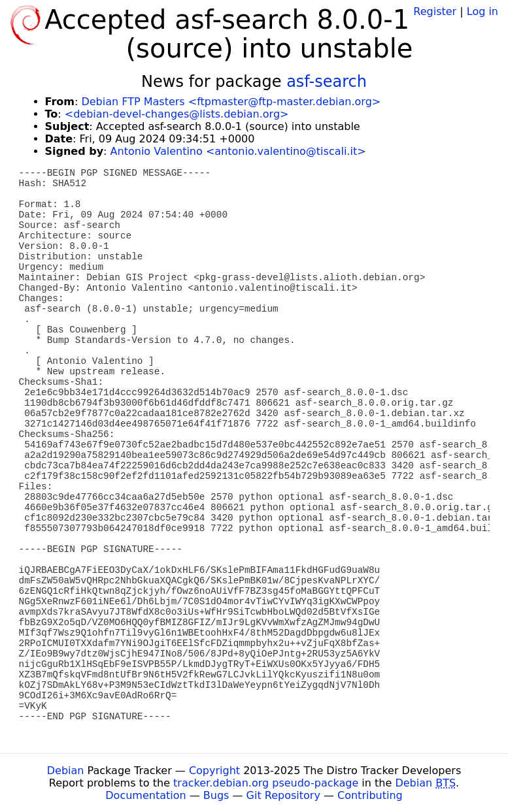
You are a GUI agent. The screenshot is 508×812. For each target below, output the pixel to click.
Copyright (214, 771)
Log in (483, 11)
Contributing (370, 795)
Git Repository (283, 795)
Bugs (216, 795)
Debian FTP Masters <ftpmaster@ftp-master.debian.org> (231, 102)
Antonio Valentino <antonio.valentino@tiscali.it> (238, 151)
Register (435, 11)
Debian (66, 771)
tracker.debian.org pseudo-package (266, 783)
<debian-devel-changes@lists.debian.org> (177, 114)
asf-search (327, 82)
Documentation (145, 795)
